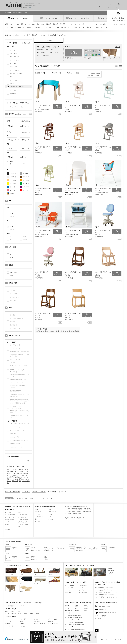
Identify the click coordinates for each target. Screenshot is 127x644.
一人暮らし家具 (69, 588)
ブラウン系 (26, 177)
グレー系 (26, 174)
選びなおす (27, 43)
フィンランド (52, 512)
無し (11, 164)
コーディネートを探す (50, 18)
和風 (12, 471)
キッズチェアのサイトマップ (76, 518)
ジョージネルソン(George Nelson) (74, 618)
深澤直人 (86, 606)
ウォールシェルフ (84, 592)
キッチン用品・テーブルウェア (32, 27)
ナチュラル (13, 469)
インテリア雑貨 (73, 27)
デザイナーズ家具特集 (101, 616)
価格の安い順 (67, 331)
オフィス (110, 574)
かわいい (15, 475)
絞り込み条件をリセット (22, 114)
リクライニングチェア (16, 73)
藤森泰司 (77, 611)
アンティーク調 (12, 571)
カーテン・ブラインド (74, 24)
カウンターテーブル (81, 549)
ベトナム (38, 521)
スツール (13, 50)
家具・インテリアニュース (105, 606)
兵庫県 (32, 614)
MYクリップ (119, 6)
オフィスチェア (14, 63)
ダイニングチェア (15, 53)
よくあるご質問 (103, 639)
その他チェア (14, 93)
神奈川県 (14, 614)
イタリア (51, 517)
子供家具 (56, 24)
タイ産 (50, 498)
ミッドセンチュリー (15, 473)
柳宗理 (67, 606)
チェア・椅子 (19, 24)
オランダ (51, 519)
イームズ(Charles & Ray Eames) (73, 615)
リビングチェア (14, 57)
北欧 (8, 469)
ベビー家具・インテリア (44, 50)
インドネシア (39, 517)
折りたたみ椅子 (10, 519)
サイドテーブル (92, 547)
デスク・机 (35, 24)
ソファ (12, 24)
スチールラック (83, 585)
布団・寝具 (37, 621)
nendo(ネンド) (69, 611)
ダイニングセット (53, 619)
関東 (7, 611)
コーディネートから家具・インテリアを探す (80, 565)
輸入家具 (21, 479)
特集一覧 (117, 47)
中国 (36, 509)
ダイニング (86, 572)
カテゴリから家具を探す (13, 541)
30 (41, 329)
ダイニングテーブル (81, 547)
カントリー (17, 471)
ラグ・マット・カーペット (13, 27)
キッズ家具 (40, 52)
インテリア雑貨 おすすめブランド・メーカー (107, 597)
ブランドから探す (101, 24)
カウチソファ (15, 547)
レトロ (24, 469)
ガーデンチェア (14, 80)
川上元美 (86, 608)
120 (46, 329)
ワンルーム (110, 572)
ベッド (42, 24)
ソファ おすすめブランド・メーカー (104, 588)
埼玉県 (19, 614)
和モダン (24, 473)
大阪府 (25, 614)
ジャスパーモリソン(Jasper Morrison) (75, 625)
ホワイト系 (13, 177)
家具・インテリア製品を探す (20, 18)
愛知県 (38, 614)
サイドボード (69, 590)
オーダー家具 (14, 479)
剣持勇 (76, 606)
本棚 (45, 556)
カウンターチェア (10, 517)
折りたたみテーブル (94, 549)
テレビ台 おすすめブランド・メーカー (105, 595)
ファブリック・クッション (51, 27)
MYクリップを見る (119, 24)
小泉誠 (86, 611)
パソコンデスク (112, 547)
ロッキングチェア (15, 70)
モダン (19, 469)
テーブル (28, 24)
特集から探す (100, 27)
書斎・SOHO (111, 570)
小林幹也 (68, 613)
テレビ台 (33, 556)
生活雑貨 (64, 27)
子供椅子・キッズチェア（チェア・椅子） (35, 498)
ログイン (110, 6)
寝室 (100, 572)
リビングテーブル (80, 551)
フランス (38, 514)
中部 (13, 611)
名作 (20, 481)
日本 (11, 255)
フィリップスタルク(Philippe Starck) (74, 622)
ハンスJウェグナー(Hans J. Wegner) (74, 620)
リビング (72, 572)
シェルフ (46, 560)
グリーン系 (26, 184)
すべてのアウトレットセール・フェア (15, 606)
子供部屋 (110, 569)
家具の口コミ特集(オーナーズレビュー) (108, 613)
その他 (12, 194)
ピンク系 (13, 190)
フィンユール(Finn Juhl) (71, 627)
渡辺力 (76, 608)
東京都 (7, 614)
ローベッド (68, 592)
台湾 (50, 509)
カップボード (83, 590)
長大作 (67, 608)
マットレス (15, 556)
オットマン (13, 90)
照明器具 (63, 24)
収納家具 (49, 24)
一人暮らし (17, 477)
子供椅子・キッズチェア (17, 87)
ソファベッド (15, 549)
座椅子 (7, 524)
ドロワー (82, 588)
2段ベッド (14, 558)
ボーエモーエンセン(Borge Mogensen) (75, 629)
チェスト (33, 558)
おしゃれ (21, 475)
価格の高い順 (75, 331)
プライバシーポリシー (115, 639)
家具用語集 (98, 619)
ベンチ (12, 77)
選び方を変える (26, 121)
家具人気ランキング (104, 609)
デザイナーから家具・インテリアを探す (78, 603)
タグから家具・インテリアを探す (76, 582)
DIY (22, 477)
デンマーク (38, 512)
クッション (23, 626)
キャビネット (34, 560)
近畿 (19, 611)
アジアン (12, 580)
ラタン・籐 (15, 481)
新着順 (60, 331)
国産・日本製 (14, 272)
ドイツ (50, 514)
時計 (83, 24)
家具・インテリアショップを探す (80, 18)
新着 (7, 24)
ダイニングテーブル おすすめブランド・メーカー (108, 592)
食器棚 (45, 558)
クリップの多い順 (52, 331)
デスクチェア (51, 52)
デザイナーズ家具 (42, 55)
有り (25, 164)
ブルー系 (13, 187)
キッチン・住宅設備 (85, 27)
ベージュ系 (13, 180)
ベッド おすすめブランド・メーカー (104, 590)
